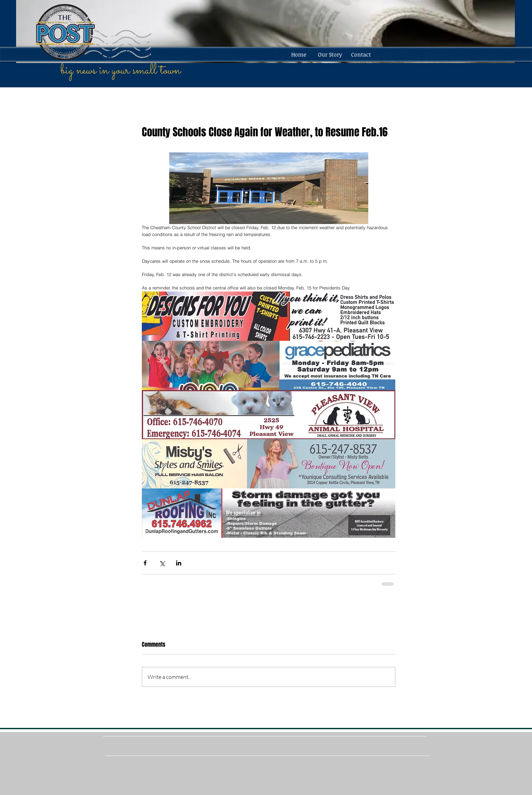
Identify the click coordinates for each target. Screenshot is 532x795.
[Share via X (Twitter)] (162, 563)
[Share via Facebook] (145, 563)
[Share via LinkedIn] (179, 563)
